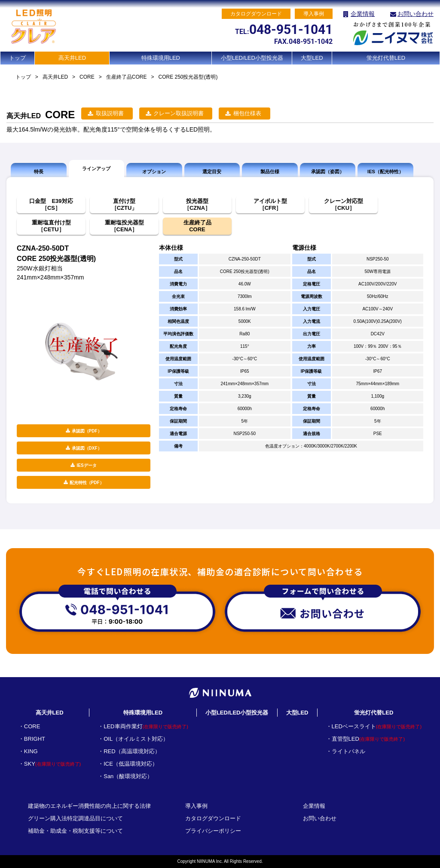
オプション (154, 172)
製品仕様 (270, 172)
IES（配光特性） (385, 172)
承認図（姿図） (328, 172)
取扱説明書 (110, 113)
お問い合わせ (416, 14)
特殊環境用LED (161, 58)
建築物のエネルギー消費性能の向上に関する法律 (89, 806)
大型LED (312, 58)
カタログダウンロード (213, 818)
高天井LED (72, 58)
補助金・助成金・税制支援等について (75, 831)
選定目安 (212, 172)
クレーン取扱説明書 (179, 113)
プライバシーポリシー (213, 831)
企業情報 (363, 14)
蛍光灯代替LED (386, 58)
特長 (39, 172)
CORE (87, 77)
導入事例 (196, 806)
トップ (17, 58)
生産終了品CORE (127, 77)
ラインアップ (96, 169)
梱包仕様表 (247, 113)
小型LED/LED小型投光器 (252, 58)
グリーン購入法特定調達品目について (75, 818)
